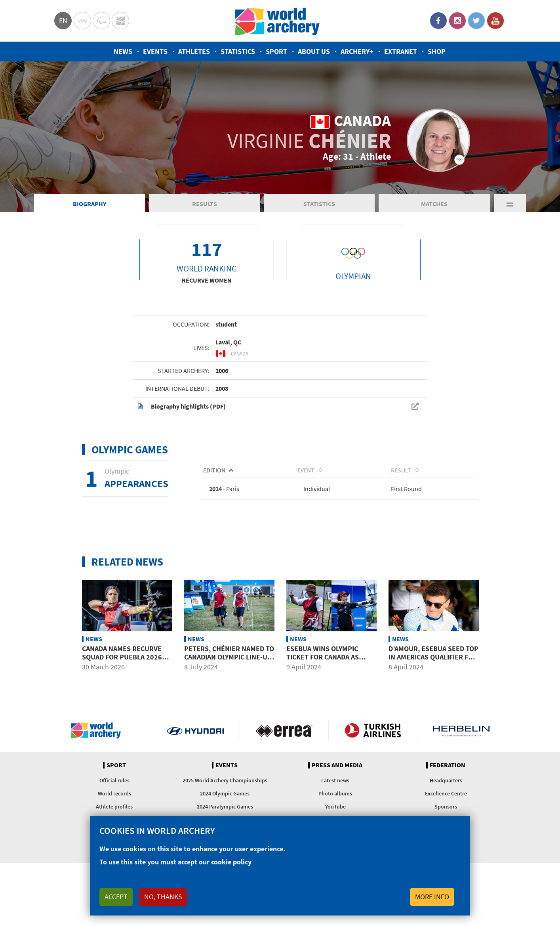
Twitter (476, 21)
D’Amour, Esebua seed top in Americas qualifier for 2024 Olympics (433, 657)
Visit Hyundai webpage (195, 730)
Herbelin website (461, 730)
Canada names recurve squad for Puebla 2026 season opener (122, 657)
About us (314, 51)
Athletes (194, 51)
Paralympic (101, 21)
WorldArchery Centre (120, 21)
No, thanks (163, 897)
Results (205, 204)
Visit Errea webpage (284, 730)
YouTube (495, 21)
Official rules (114, 780)
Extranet (401, 51)
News (123, 51)
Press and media (337, 765)
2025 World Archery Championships (225, 780)
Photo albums (335, 793)
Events (155, 51)
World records (114, 793)
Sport (276, 51)
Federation (448, 765)
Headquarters (446, 780)
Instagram (457, 21)
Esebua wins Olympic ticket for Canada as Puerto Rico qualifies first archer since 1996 (328, 661)
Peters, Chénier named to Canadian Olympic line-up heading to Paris (229, 657)
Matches (434, 204)
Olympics (82, 21)
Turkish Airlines (373, 730)
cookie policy (231, 862)
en (63, 20)
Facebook (438, 21)
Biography (90, 204)
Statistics (238, 51)
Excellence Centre (446, 793)
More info (432, 897)
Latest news (335, 780)
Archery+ (357, 51)
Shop (437, 51)
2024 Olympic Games (225, 793)
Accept (116, 897)
